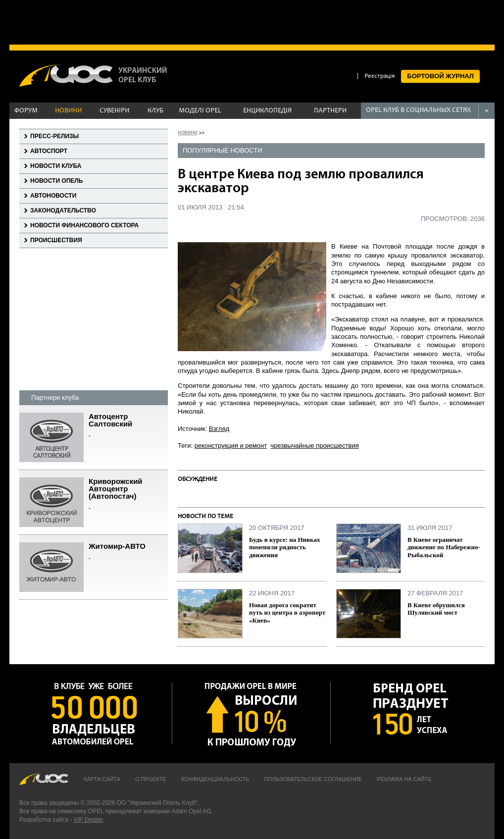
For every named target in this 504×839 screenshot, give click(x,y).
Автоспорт (49, 151)
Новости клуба (56, 166)
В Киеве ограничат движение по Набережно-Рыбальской (444, 547)
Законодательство (63, 210)
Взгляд (219, 429)
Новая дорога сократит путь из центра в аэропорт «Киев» (287, 613)
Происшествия (56, 240)
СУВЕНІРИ (114, 111)
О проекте (151, 779)
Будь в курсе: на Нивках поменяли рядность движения (284, 547)
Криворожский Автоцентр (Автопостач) (128, 495)
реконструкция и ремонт (231, 446)
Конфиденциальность (215, 779)
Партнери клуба (55, 397)
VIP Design (88, 820)
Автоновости (53, 196)
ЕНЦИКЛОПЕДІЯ (267, 111)
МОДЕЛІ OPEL (200, 111)
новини (188, 132)
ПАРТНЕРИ (330, 111)
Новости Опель (56, 181)
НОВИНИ (68, 111)
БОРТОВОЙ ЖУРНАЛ (440, 76)
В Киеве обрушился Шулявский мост (436, 609)
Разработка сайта (44, 820)
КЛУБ (155, 111)
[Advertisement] (252, 22)
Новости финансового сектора (84, 225)
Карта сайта (102, 779)
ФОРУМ (26, 111)
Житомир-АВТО (128, 552)
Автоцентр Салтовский (128, 426)
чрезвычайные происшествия (314, 446)
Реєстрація (380, 77)
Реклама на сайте (404, 779)
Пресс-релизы (54, 136)
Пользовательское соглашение (313, 779)
